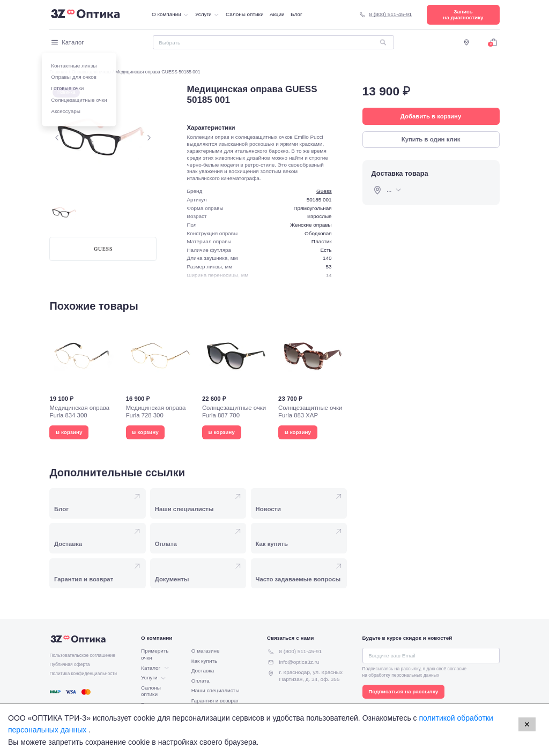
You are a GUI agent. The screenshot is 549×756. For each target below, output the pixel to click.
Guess (324, 191)
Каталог (66, 42)
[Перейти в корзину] (494, 42)
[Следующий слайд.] (149, 137)
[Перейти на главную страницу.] (85, 14)
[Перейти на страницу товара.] (84, 380)
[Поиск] (273, 42)
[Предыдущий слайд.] (57, 137)
